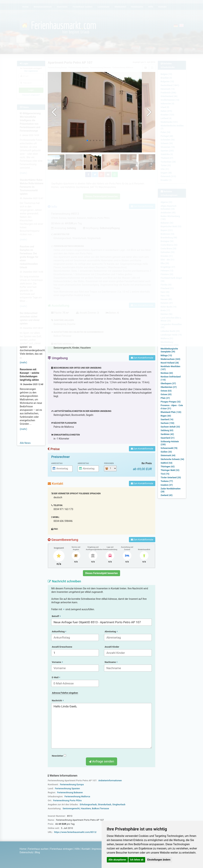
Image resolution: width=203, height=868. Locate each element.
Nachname (111, 662)
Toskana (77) (167, 481)
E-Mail (56, 677)
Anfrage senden (101, 761)
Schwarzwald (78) (169, 448)
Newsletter (59, 756)
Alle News (25, 443)
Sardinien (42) (167, 434)
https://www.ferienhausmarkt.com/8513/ (75, 832)
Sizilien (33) (166, 452)
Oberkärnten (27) (169, 387)
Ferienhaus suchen (38, 849)
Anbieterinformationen (110, 780)
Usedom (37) (167, 485)
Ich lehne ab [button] (137, 860)
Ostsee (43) (166, 394)
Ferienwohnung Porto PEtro (67, 800)
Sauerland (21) (168, 438)
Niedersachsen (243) (171, 359)
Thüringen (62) (168, 467)
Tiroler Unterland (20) (171, 478)
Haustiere (86, 808)
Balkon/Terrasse (100, 808)
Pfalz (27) (165, 398)
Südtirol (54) (166, 463)
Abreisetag (83, 463)
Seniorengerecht (71, 808)
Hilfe (77, 849)
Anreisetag (57, 463)
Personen (109, 463)
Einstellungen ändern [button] (159, 860)
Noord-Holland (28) (170, 363)
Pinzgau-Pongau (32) (171, 402)
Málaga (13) (166, 356)
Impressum (98, 849)
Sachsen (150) (167, 423)
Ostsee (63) (166, 391)
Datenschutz (26, 852)
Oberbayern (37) (168, 383)
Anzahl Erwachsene (62, 647)
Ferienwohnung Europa (72, 784)
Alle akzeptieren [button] (117, 860)
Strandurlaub (105, 804)
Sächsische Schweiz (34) (172, 459)
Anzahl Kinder (112, 647)
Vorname (57, 662)
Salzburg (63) (167, 430)
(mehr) (24, 362)
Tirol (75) (165, 474)
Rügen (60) (166, 416)
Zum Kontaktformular (142, 358)
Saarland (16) (167, 419)
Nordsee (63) (167, 373)
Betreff (56, 616)
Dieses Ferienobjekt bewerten (101, 573)
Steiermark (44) (168, 455)
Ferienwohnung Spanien (67, 788)
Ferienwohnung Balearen (70, 792)
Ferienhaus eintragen (62, 849)
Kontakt (86, 849)
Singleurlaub (119, 804)
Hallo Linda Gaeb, (101, 726)
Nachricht (58, 701)
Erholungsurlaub (88, 804)
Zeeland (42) (167, 495)
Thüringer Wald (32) (170, 470)
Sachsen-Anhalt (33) (170, 427)
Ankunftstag (59, 631)
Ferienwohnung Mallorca (77, 796)
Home (23, 849)
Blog (37, 852)
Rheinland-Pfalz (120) (171, 412)
